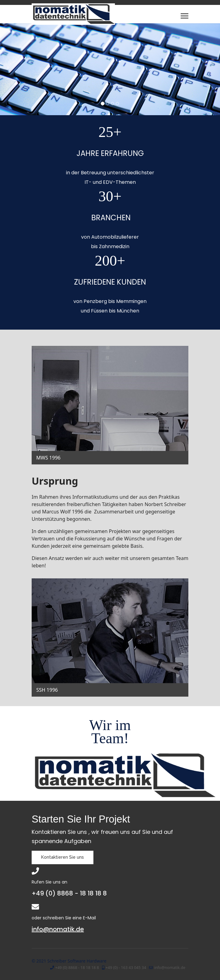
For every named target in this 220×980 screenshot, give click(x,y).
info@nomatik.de (58, 929)
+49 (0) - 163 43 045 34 (126, 968)
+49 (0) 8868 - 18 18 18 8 (77, 968)
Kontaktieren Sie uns (63, 857)
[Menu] (185, 16)
